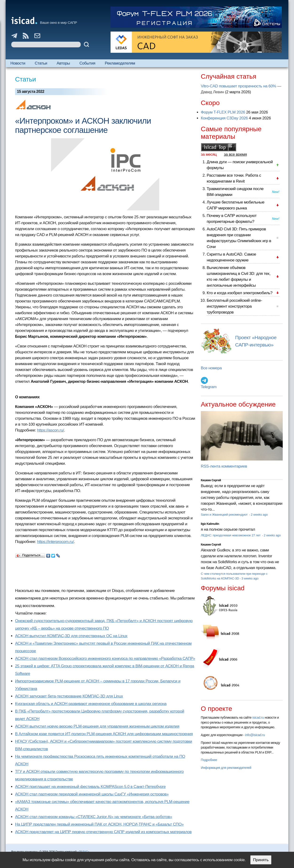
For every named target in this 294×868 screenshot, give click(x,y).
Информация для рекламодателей (226, 768)
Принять (261, 860)
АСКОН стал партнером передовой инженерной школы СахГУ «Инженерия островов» (92, 794)
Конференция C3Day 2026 (224, 118)
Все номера (211, 368)
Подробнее (209, 760)
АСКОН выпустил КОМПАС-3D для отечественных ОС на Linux (71, 636)
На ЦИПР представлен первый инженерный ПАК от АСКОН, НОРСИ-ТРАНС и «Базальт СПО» (99, 824)
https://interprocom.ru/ (56, 542)
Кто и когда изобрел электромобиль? (240, 293)
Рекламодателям (120, 63)
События (87, 63)
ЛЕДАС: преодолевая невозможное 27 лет (231, 535)
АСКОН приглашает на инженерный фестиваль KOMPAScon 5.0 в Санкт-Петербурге (90, 787)
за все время (235, 154)
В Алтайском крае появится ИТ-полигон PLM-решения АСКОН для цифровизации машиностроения (104, 734)
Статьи (41, 63)
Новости (18, 63)
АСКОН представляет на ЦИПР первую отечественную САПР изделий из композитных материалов (103, 832)
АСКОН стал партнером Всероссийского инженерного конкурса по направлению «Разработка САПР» (105, 658)
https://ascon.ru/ (51, 430)
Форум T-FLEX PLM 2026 (223, 112)
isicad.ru (258, 717)
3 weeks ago (250, 578)
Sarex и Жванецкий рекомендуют (225, 515)
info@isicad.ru (255, 735)
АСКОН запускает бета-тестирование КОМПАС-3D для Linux (69, 696)
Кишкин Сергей (211, 480)
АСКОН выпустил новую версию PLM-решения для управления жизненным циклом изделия (97, 726)
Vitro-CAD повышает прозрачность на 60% (239, 86)
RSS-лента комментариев (224, 466)
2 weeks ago (259, 515)
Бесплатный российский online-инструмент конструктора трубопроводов (234, 306)
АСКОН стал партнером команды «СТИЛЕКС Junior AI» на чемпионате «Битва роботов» (94, 817)
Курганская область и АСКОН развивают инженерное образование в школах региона (91, 704)
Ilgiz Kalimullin (210, 524)
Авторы (63, 63)
